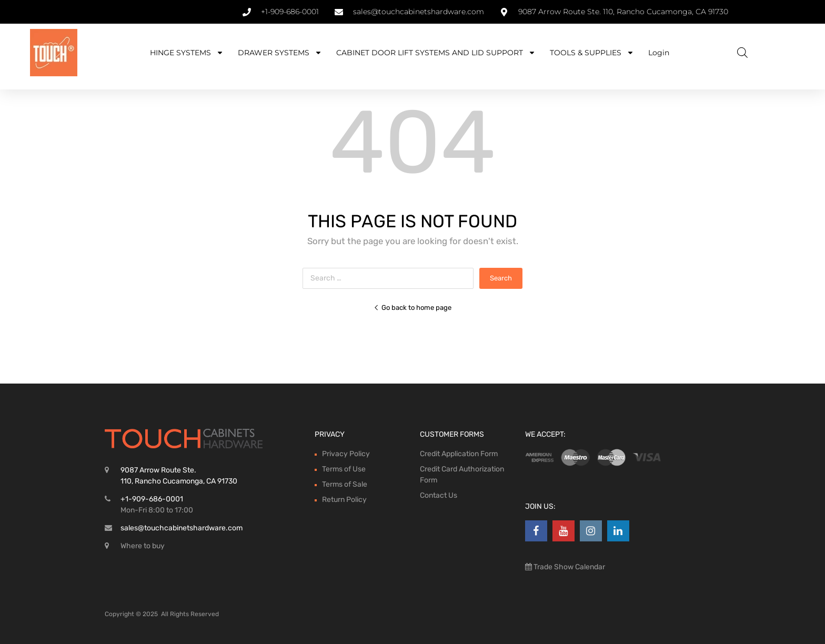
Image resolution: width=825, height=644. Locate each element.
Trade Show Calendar (569, 567)
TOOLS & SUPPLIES (592, 53)
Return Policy (344, 500)
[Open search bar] (742, 53)
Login (659, 53)
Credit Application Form (459, 454)
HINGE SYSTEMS (187, 53)
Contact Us (439, 495)
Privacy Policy (346, 454)
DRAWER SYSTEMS (280, 53)
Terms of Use (344, 469)
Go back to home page (413, 308)
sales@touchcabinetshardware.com (182, 528)
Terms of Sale (345, 484)
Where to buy (143, 546)
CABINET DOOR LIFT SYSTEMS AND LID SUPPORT (436, 53)
